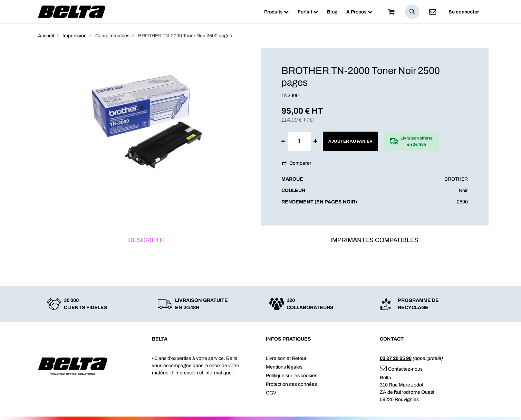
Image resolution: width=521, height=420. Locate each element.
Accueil (46, 36)
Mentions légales (284, 367)
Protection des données (291, 384)
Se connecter (464, 12)
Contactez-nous (401, 369)
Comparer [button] (297, 163)
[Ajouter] (315, 141)
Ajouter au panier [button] (350, 141)
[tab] (147, 241)
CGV (271, 393)
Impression (75, 36)
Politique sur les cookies (292, 376)
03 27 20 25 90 (396, 358)
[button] (412, 12)
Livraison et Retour (286, 358)
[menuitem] (276, 12)
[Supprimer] (283, 141)
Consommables (112, 36)
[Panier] (392, 12)
